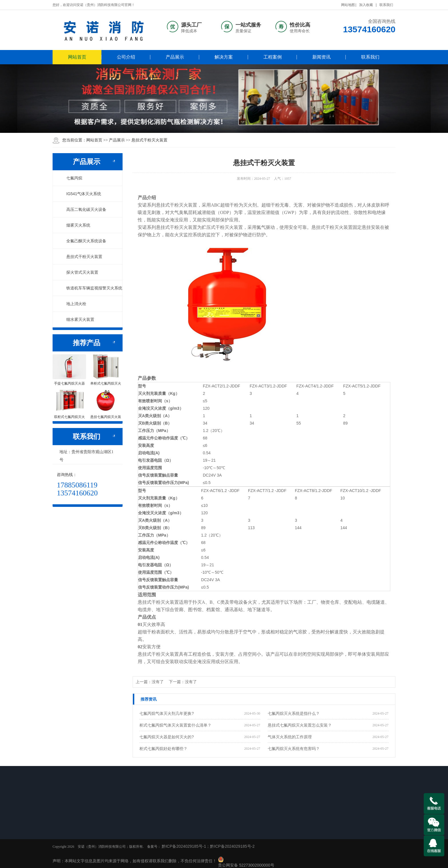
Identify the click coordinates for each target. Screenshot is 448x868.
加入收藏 (366, 5)
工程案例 (273, 57)
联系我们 (386, 5)
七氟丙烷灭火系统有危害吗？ (294, 749)
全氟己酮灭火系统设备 (83, 241)
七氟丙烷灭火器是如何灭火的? (167, 737)
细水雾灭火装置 (77, 319)
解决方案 (224, 57)
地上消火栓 (73, 304)
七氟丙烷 (71, 178)
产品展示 (175, 57)
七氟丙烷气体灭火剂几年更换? (167, 713)
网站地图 (348, 5)
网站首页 (77, 57)
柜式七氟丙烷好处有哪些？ (163, 749)
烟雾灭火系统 (75, 225)
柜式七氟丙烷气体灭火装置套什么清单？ (175, 725)
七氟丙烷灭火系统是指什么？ (294, 713)
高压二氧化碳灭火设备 (83, 209)
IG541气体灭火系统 (81, 194)
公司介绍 (126, 57)
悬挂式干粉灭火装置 (149, 140)
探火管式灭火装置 (79, 272)
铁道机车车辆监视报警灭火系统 (91, 288)
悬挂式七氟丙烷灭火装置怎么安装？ (300, 725)
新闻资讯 (321, 57)
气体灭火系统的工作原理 (290, 737)
